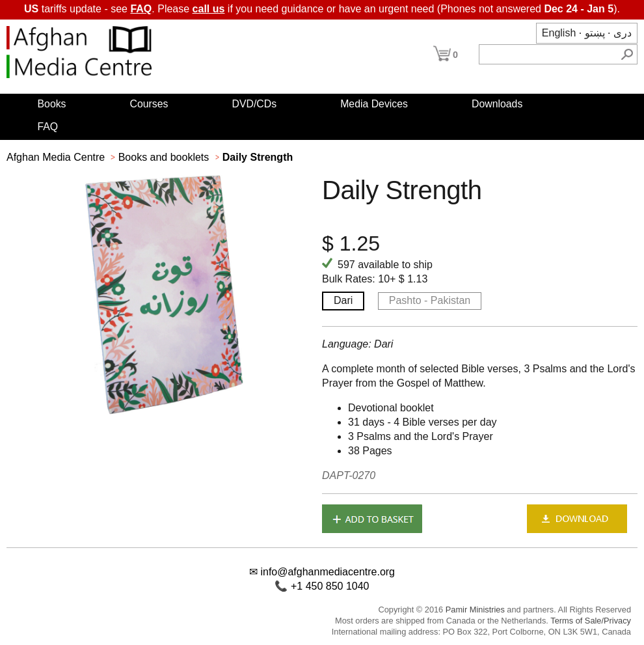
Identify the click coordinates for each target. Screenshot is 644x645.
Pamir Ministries (475, 610)
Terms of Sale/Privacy (591, 621)
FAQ (141, 9)
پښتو (595, 33)
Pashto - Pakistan (430, 300)
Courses (149, 104)
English (559, 33)
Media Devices (374, 104)
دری (623, 33)
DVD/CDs (255, 104)
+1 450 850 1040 (330, 586)
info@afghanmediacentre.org (328, 572)
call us (209, 9)
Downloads (497, 104)
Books (52, 104)
